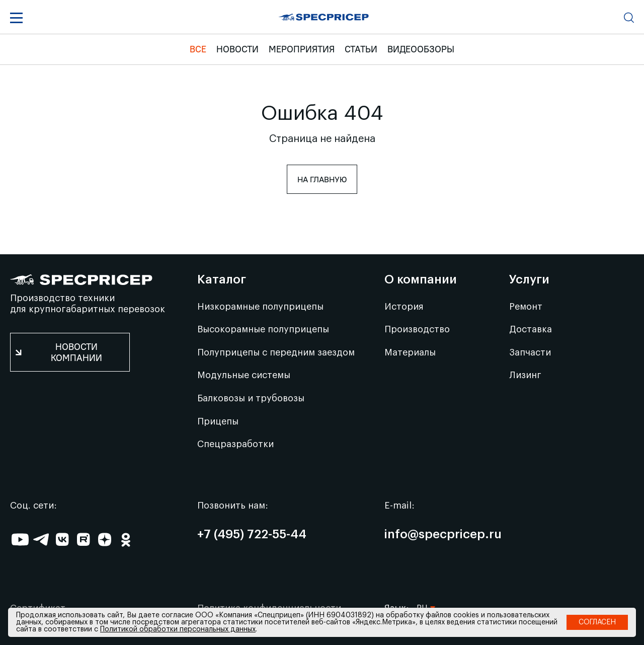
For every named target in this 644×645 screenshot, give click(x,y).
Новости (237, 49)
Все (198, 49)
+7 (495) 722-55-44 (252, 535)
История (404, 307)
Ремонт (526, 307)
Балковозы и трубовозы (251, 398)
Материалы (410, 352)
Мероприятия (302, 49)
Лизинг (525, 375)
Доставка (531, 329)
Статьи (361, 49)
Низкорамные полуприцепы (260, 307)
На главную (322, 179)
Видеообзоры (421, 49)
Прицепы (218, 421)
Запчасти (530, 352)
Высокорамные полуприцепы (263, 329)
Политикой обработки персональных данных (178, 629)
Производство (417, 329)
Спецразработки (235, 444)
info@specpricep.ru (443, 535)
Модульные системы (244, 375)
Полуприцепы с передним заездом (276, 352)
